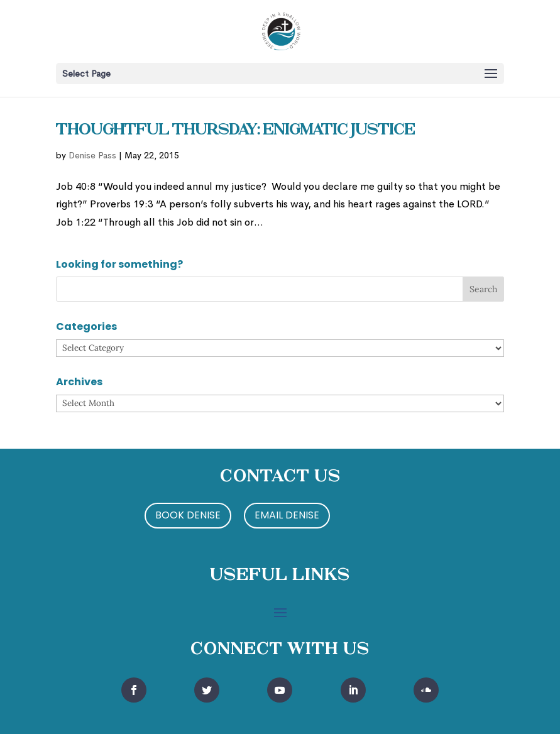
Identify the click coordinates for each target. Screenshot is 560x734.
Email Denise (287, 515)
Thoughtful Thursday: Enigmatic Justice (235, 131)
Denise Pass (92, 155)
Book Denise (188, 515)
